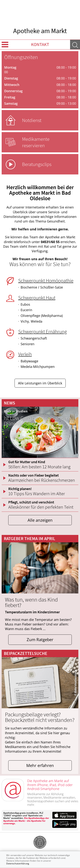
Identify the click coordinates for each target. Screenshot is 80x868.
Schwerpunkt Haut (37, 298)
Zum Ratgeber (40, 640)
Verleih (25, 354)
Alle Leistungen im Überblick (40, 383)
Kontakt (40, 44)
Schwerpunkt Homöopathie (46, 280)
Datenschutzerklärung (18, 863)
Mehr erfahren (40, 765)
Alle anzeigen (40, 520)
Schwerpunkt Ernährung (42, 331)
